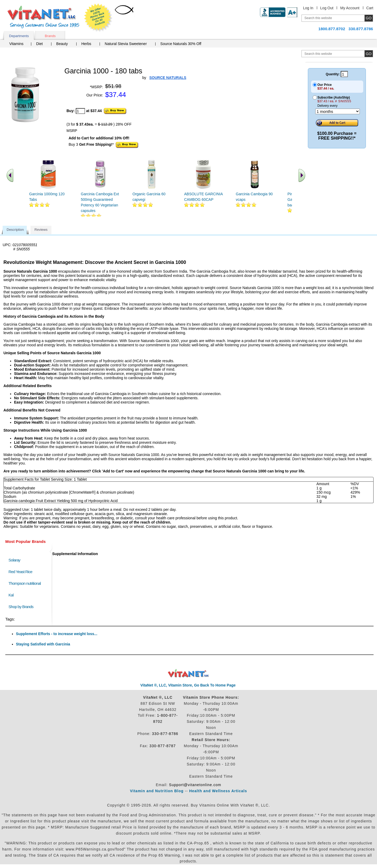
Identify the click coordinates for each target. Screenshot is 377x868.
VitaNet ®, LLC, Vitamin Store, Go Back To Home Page (188, 685)
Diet (39, 44)
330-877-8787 (163, 746)
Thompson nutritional (25, 583)
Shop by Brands (22, 607)
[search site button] (369, 54)
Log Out (327, 8)
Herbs (86, 44)
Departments (19, 36)
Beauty (62, 44)
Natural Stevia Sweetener (126, 44)
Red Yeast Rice (20, 572)
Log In (308, 8)
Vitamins (16, 44)
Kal (11, 595)
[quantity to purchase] (80, 111)
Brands (50, 36)
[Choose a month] (338, 111)
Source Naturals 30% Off (181, 44)
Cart (370, 8)
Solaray (14, 560)
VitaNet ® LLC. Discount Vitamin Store (188, 673)
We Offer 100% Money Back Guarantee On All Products (98, 18)
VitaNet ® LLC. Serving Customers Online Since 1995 (43, 17)
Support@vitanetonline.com (195, 785)
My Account (350, 8)
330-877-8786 (165, 734)
